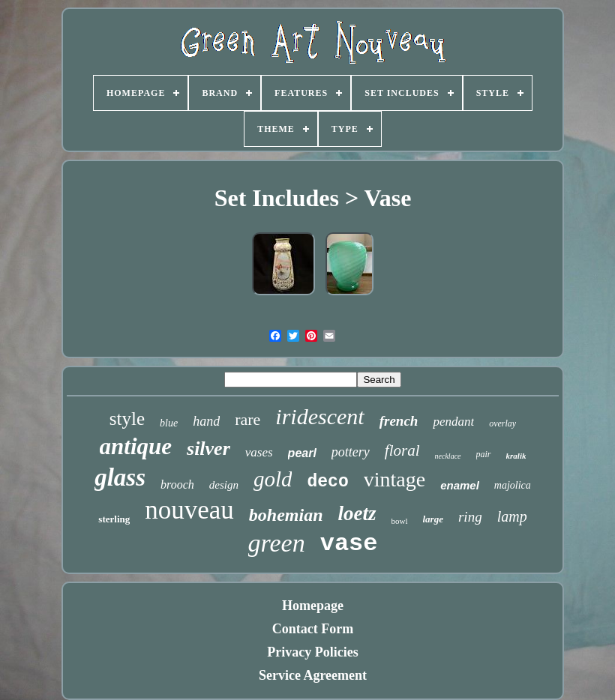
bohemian (286, 515)
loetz (357, 513)
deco (327, 482)
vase (349, 544)
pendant (453, 422)
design (224, 485)
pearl (302, 453)
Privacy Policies (312, 652)
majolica (513, 485)
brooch (177, 485)
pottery (351, 452)
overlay (502, 423)
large (433, 519)
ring (470, 517)
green (277, 543)
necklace (448, 456)
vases (259, 452)
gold (273, 479)
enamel (460, 485)
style (127, 419)
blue (169, 423)
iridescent (319, 416)
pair (484, 454)
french (399, 421)
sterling (114, 519)
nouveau (189, 510)
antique (136, 446)
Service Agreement (313, 675)
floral (402, 450)
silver (208, 449)
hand (206, 421)
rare (247, 419)
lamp (512, 516)
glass (120, 477)
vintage (394, 479)
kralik (516, 456)
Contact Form (313, 629)
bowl (400, 521)
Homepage (313, 606)
